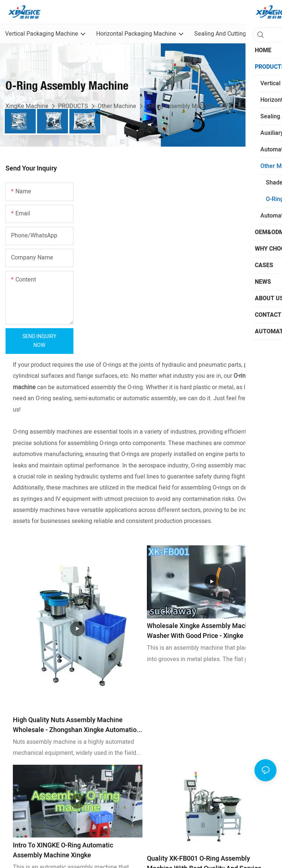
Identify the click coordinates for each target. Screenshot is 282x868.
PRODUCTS (73, 106)
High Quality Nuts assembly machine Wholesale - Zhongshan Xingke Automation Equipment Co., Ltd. (77, 725)
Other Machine (117, 106)
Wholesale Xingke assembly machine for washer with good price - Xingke (208, 631)
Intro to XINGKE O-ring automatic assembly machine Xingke (63, 850)
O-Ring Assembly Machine (180, 106)
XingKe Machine (27, 106)
